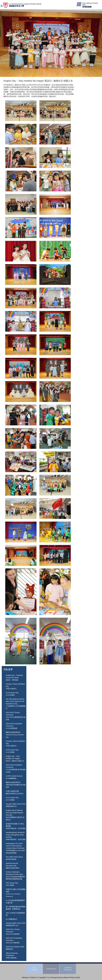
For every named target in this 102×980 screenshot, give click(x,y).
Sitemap (25, 977)
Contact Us (33, 977)
